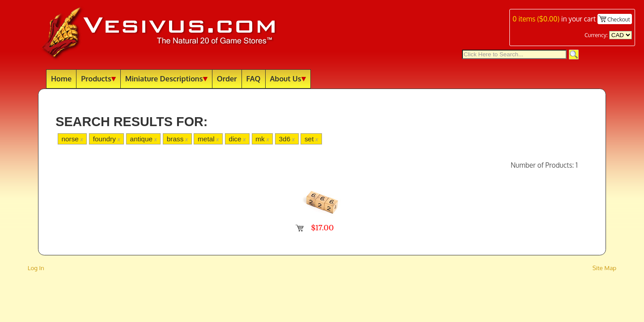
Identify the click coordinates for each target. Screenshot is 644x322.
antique (144, 139)
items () (536, 19)
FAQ (254, 78)
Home (61, 78)
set (311, 139)
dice (237, 139)
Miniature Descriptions (166, 78)
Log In (36, 268)
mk (262, 139)
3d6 (287, 139)
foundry (107, 139)
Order (227, 78)
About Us (288, 78)
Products (98, 78)
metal (208, 139)
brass (177, 139)
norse (72, 139)
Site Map (605, 268)
